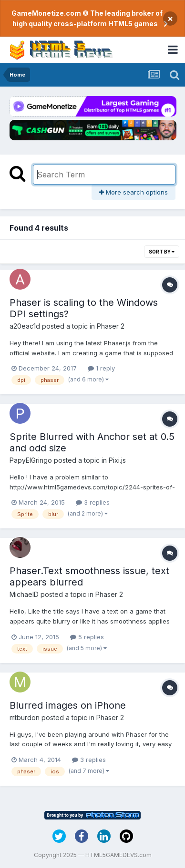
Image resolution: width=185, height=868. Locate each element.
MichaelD (24, 594)
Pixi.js (117, 460)
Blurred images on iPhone (68, 705)
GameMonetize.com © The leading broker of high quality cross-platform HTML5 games (87, 18)
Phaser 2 (111, 326)
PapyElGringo (31, 460)
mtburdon (25, 717)
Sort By (162, 252)
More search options (134, 192)
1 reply (101, 368)
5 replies (87, 637)
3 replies (93, 502)
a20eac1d (25, 326)
